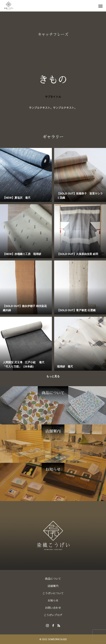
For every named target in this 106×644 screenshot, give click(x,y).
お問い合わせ (53, 608)
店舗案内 (53, 586)
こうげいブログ (53, 615)
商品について (53, 579)
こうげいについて (53, 593)
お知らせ (53, 601)
